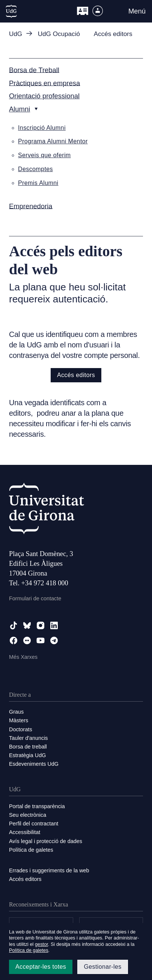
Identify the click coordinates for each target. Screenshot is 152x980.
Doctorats (21, 729)
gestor (41, 944)
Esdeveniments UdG (34, 764)
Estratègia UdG (27, 755)
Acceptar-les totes (41, 967)
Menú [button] (137, 11)
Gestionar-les (102, 967)
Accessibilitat (25, 832)
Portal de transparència (37, 806)
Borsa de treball (28, 747)
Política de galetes (31, 850)
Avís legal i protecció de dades (46, 841)
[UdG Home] (11, 11)
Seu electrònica (28, 815)
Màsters (19, 720)
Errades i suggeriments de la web (49, 870)
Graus (16, 712)
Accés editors (76, 375)
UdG (16, 34)
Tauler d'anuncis (29, 738)
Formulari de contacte (35, 598)
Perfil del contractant (34, 824)
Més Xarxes (23, 657)
